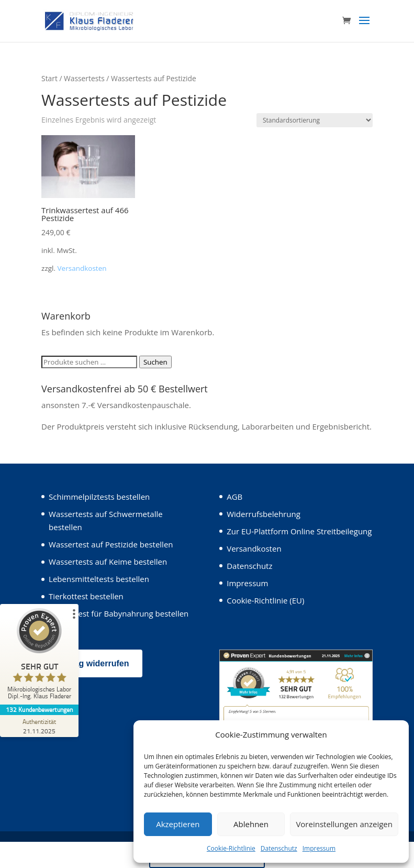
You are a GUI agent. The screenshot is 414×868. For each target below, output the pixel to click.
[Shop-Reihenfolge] (315, 120)
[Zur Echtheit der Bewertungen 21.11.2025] (39, 726)
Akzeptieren (178, 824)
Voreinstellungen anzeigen (344, 824)
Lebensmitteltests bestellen (99, 579)
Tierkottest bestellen (86, 596)
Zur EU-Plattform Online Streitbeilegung (299, 531)
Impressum (319, 848)
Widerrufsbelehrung (264, 514)
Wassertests (84, 78)
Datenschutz (279, 848)
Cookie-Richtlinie (231, 848)
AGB (234, 497)
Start (49, 78)
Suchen (155, 362)
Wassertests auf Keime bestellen (108, 562)
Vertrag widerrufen (92, 663)
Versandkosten (82, 268)
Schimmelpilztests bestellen (99, 497)
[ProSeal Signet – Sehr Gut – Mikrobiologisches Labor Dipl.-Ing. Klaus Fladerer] (39, 656)
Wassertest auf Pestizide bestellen (111, 544)
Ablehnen (251, 824)
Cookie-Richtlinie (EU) (265, 600)
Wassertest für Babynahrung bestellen (119, 613)
